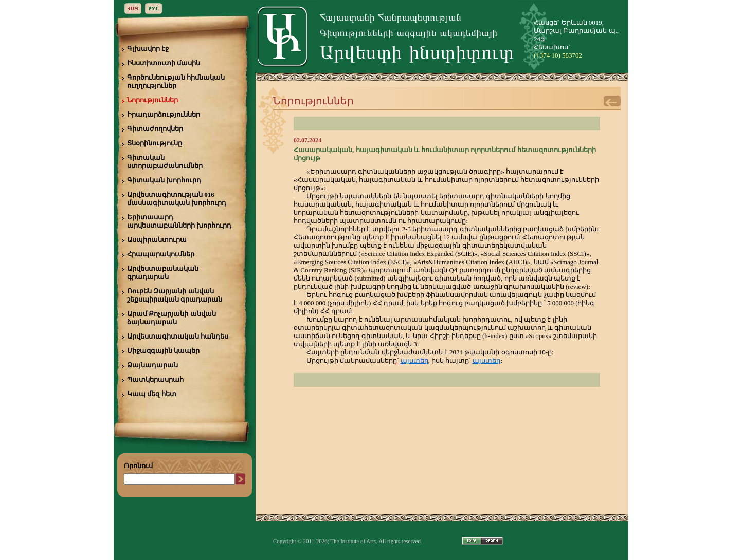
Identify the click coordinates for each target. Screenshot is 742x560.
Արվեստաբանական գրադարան (163, 273)
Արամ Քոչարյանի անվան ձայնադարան (171, 318)
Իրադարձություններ (164, 114)
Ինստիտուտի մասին (164, 63)
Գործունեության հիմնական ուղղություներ (176, 81)
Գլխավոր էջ (148, 49)
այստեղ (414, 360)
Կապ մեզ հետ (152, 394)
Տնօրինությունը (155, 143)
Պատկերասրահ (155, 379)
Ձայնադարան (152, 365)
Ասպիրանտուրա (157, 240)
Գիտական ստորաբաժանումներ (165, 162)
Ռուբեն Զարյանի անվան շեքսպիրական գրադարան (175, 295)
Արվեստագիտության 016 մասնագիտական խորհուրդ (177, 199)
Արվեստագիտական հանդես (178, 336)
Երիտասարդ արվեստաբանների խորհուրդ (179, 221)
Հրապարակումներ (161, 254)
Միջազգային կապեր (163, 351)
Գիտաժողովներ (155, 129)
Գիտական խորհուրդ (164, 180)
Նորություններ (152, 100)
